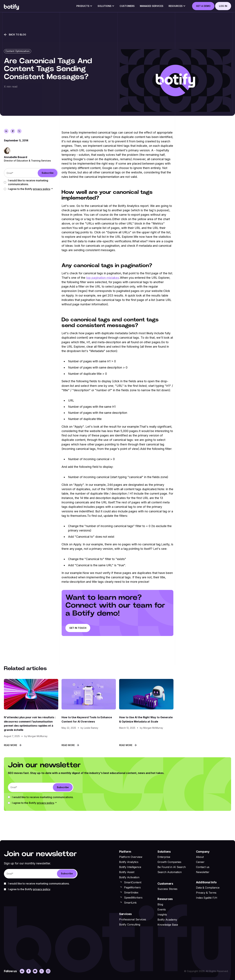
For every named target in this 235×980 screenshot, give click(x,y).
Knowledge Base (168, 925)
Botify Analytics (129, 862)
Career (200, 862)
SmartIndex (131, 892)
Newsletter (203, 872)
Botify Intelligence (130, 867)
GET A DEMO (203, 6)
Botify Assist (127, 872)
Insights (162, 915)
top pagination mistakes (103, 278)
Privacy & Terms (206, 893)
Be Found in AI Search (172, 867)
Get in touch (78, 628)
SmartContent (133, 882)
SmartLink (130, 903)
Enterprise (164, 857)
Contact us (203, 867)
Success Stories (167, 889)
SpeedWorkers (133, 898)
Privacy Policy (42, 189)
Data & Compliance (208, 888)
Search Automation (170, 872)
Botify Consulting (130, 924)
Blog (160, 904)
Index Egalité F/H (207, 898)
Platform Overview (131, 857)
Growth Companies (169, 862)
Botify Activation (129, 877)
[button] (84, 7)
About (200, 857)
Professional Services (133, 919)
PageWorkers (132, 887)
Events (162, 909)
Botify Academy (167, 920)
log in (223, 6)
